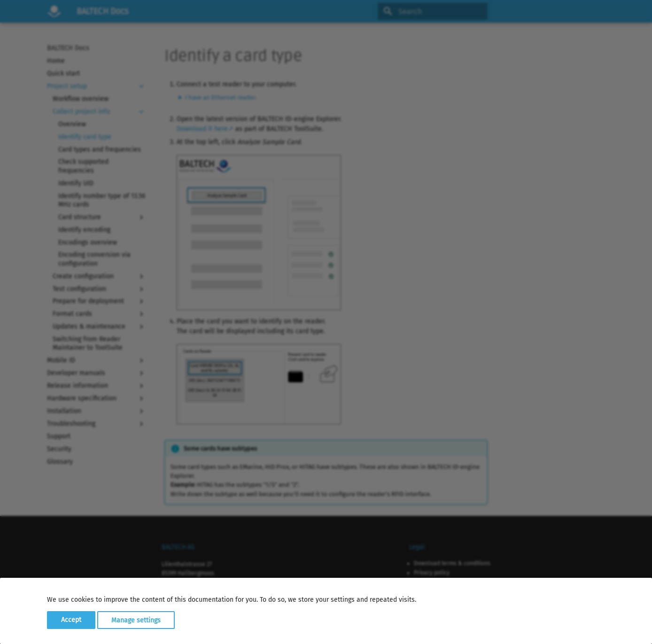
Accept (71, 620)
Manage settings (136, 620)
